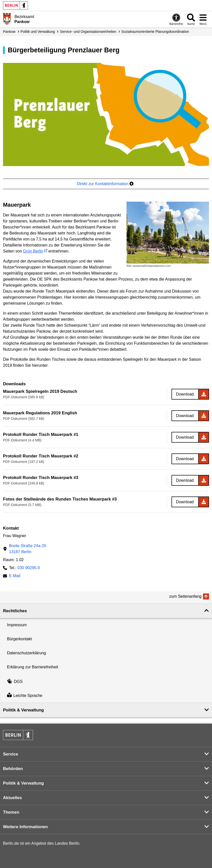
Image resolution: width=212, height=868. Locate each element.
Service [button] (11, 754)
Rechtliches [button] (15, 611)
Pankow (9, 32)
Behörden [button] (13, 769)
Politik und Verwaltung (38, 32)
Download (185, 394)
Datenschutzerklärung (26, 653)
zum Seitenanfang (185, 596)
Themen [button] (11, 812)
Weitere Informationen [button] (25, 827)
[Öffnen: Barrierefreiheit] (176, 19)
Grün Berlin (33, 251)
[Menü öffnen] (203, 19)
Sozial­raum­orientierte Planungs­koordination (155, 32)
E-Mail (15, 576)
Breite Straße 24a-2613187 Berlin (28, 549)
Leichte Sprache (25, 696)
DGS (15, 681)
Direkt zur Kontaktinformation (105, 184)
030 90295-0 (29, 568)
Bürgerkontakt (19, 639)
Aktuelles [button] (12, 798)
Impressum (17, 625)
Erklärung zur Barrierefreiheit (33, 667)
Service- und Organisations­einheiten (88, 32)
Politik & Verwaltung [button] (23, 710)
